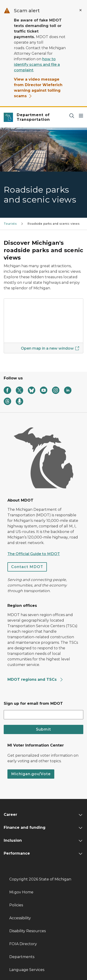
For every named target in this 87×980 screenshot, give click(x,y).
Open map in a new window (50, 348)
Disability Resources (27, 931)
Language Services (27, 970)
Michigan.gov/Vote (31, 774)
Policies (16, 905)
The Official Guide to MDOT (34, 554)
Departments (22, 957)
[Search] (72, 116)
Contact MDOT (27, 567)
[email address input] (43, 715)
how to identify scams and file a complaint (37, 65)
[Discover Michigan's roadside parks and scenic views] (43, 321)
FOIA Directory (23, 944)
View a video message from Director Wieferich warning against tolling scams (38, 88)
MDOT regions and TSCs (35, 679)
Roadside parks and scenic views (53, 224)
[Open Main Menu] (81, 116)
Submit (43, 729)
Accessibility (20, 918)
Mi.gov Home (21, 892)
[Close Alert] (81, 10)
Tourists (10, 224)
